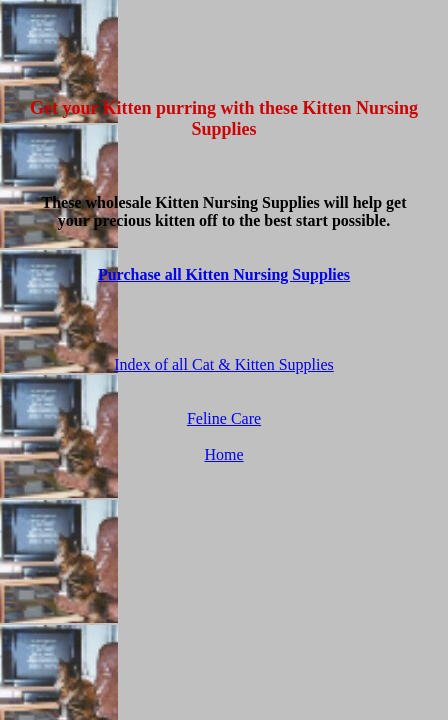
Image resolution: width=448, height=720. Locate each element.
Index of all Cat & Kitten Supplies (224, 364)
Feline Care (224, 418)
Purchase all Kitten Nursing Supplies (224, 274)
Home (223, 454)
